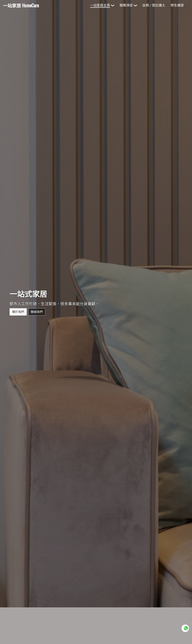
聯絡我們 (37, 308)
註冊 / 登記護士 (154, 5)
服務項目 (126, 5)
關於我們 (18, 308)
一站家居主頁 (100, 5)
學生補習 (177, 5)
